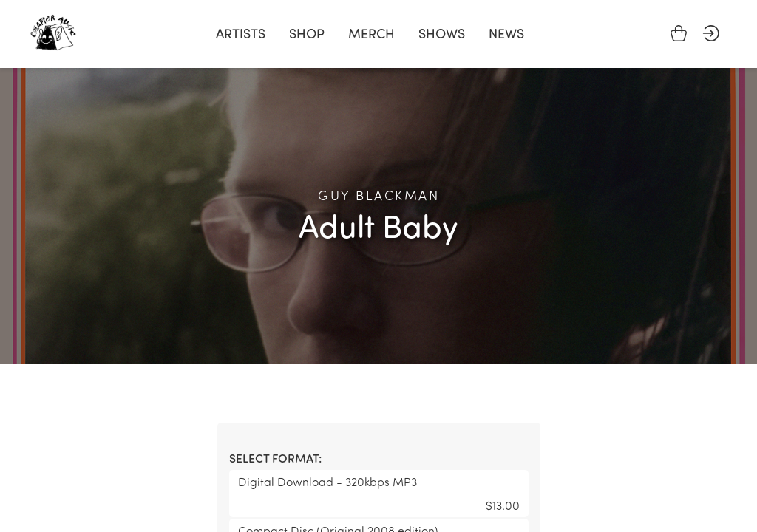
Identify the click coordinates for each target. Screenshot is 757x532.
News (506, 33)
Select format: (275, 458)
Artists (241, 33)
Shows (442, 33)
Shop (307, 33)
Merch (371, 33)
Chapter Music (53, 33)
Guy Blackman (378, 195)
